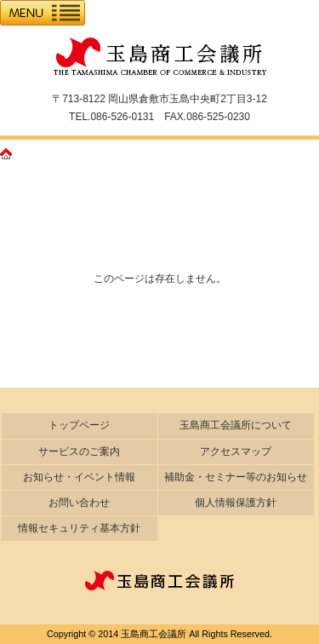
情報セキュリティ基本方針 (79, 528)
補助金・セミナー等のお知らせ (236, 477)
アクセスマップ (236, 451)
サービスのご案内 (79, 451)
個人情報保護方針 (236, 503)
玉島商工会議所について (236, 425)
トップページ (79, 425)
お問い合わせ (79, 503)
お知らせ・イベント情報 (79, 477)
